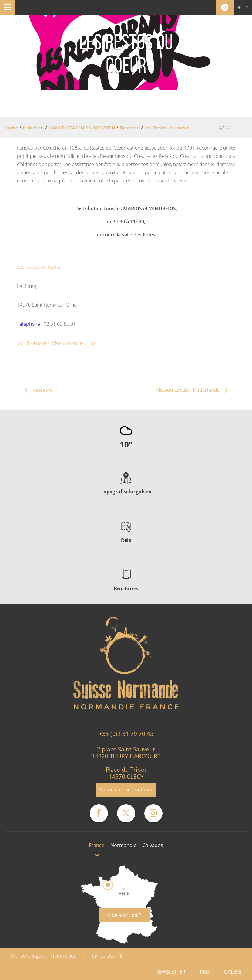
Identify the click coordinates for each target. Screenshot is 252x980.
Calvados (153, 845)
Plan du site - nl (106, 956)
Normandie (123, 845)
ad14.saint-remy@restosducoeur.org (57, 343)
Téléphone (29, 324)
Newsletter (170, 972)
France (97, 845)
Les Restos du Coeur (39, 267)
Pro (205, 972)
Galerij (233, 972)
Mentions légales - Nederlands (43, 956)
